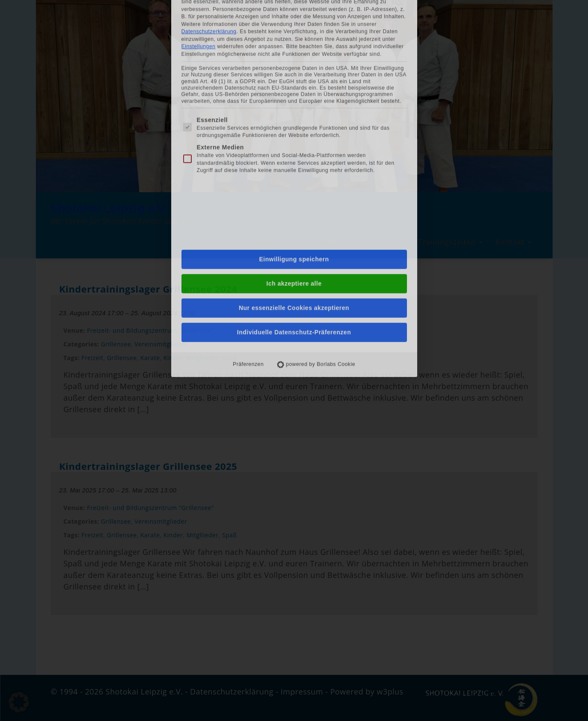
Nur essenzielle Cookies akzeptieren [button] (294, 175)
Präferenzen (248, 231)
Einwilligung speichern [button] (294, 126)
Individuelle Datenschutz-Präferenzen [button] (294, 199)
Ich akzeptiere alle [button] (294, 150)
